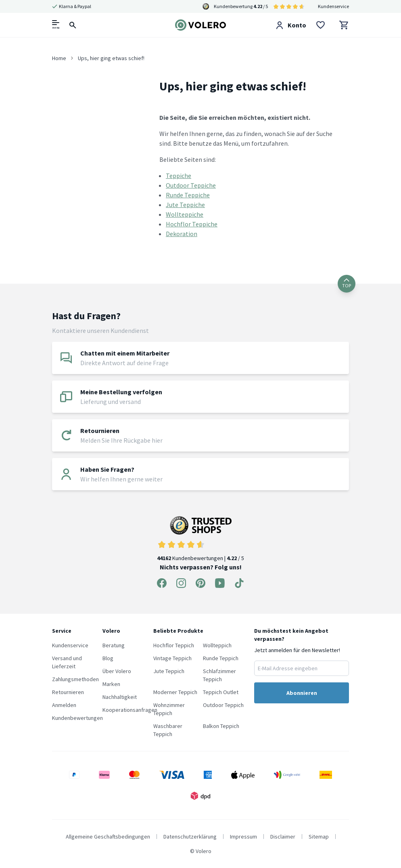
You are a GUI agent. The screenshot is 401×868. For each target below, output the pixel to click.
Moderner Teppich (175, 692)
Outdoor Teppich (223, 705)
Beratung (114, 645)
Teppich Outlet (221, 692)
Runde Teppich (221, 658)
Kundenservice (333, 6)
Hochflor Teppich (174, 645)
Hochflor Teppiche (192, 224)
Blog (108, 658)
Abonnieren (302, 693)
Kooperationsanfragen (130, 710)
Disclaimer (283, 837)
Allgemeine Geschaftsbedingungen (108, 837)
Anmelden (64, 705)
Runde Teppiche (188, 195)
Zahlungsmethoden (75, 679)
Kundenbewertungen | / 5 (200, 539)
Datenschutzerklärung (190, 837)
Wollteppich (217, 645)
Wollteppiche (185, 214)
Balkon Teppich (221, 726)
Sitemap (319, 837)
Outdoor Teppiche (191, 185)
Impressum (243, 837)
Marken (111, 684)
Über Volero (117, 671)
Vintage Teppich (172, 658)
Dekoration (182, 234)
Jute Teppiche (185, 205)
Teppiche (179, 176)
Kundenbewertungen (77, 718)
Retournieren (68, 692)
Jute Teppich (169, 671)
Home (59, 58)
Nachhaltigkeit (120, 697)
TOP (347, 283)
